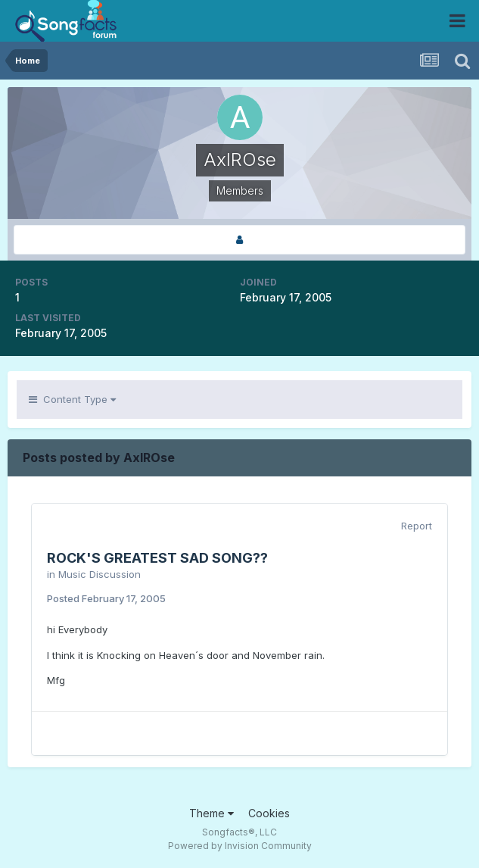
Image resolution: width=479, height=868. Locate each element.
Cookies (269, 813)
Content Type (72, 399)
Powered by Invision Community (240, 846)
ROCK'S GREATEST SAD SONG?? (157, 558)
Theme (212, 813)
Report (417, 526)
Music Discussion (100, 574)
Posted (106, 598)
